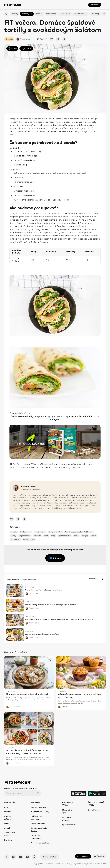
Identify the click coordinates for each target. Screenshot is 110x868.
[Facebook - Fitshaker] (7, 857)
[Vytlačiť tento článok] (58, 39)
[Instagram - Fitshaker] (14, 857)
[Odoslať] (38, 793)
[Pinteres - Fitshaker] (34, 857)
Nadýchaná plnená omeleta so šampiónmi (63, 464)
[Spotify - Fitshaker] (27, 857)
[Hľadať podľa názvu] (6, 14)
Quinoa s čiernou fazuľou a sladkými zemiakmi (59, 467)
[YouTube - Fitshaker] (21, 857)
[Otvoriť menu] (104, 5)
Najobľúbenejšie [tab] (29, 580)
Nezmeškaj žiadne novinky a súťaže (20, 788)
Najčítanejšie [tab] (13, 580)
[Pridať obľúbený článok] (51, 39)
